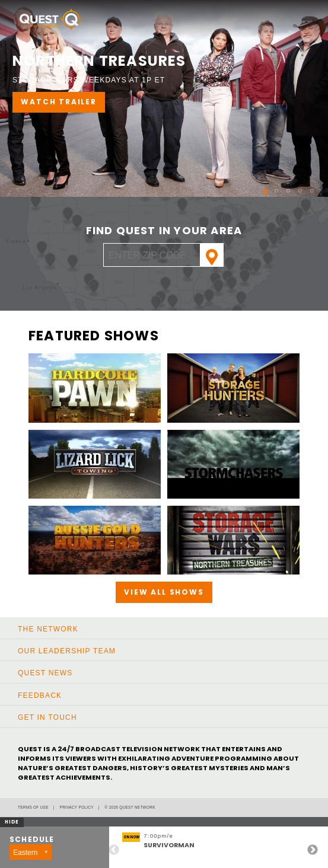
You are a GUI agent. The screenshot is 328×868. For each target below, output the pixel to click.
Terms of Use (33, 807)
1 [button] (259, 187)
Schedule (32, 840)
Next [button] (313, 850)
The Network (48, 629)
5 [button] (307, 187)
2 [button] (271, 187)
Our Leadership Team (67, 651)
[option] (164, 98)
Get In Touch (47, 717)
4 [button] (295, 187)
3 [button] (283, 187)
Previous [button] (114, 850)
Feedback (40, 695)
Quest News (45, 673)
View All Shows (164, 592)
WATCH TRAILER (58, 102)
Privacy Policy (77, 807)
